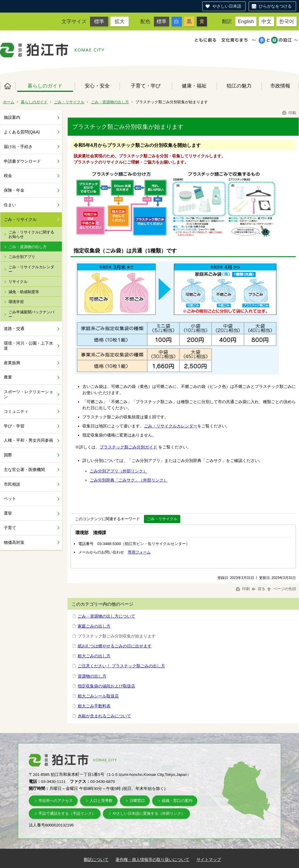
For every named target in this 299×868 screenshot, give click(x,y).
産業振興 (12, 363)
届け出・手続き (18, 147)
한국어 (287, 21)
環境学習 (16, 302)
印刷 (289, 113)
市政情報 (280, 86)
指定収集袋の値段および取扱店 (106, 686)
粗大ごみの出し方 (94, 656)
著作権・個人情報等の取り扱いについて (152, 860)
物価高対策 (14, 542)
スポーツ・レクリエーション (28, 394)
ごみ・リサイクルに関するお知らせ (31, 234)
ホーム (8, 86)
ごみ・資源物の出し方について (106, 616)
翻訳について (96, 860)
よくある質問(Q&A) (22, 132)
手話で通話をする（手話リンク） (67, 813)
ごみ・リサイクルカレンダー (31, 269)
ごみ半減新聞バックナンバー (31, 314)
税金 (8, 176)
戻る (258, 589)
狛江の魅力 (239, 86)
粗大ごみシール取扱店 (98, 696)
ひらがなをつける (275, 6)
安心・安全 (97, 86)
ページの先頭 (281, 589)
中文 (266, 21)
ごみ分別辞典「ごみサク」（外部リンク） (129, 480)
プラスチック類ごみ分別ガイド (128, 447)
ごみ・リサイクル (69, 102)
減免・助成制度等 (24, 292)
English (246, 21)
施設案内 (12, 117)
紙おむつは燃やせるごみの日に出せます (115, 646)
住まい (10, 205)
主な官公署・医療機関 (24, 470)
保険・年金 (14, 190)
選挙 (8, 513)
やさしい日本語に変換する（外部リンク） (149, 813)
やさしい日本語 (227, 6)
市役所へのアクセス (56, 801)
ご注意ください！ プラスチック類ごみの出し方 (121, 666)
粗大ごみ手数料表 (94, 706)
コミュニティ (16, 411)
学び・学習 (14, 426)
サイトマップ (209, 860)
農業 (8, 377)
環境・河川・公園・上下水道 (28, 346)
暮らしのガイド (45, 86)
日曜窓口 (137, 801)
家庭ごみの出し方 (94, 626)
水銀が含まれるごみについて (104, 716)
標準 (99, 21)
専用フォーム (139, 552)
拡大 (120, 21)
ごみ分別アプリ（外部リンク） (118, 471)
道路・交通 (14, 329)
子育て (10, 528)
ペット (10, 499)
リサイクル (18, 282)
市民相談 (12, 484)
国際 (8, 455)
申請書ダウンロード (22, 161)
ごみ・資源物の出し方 (110, 102)
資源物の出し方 (92, 676)
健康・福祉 (194, 86)
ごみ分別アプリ (22, 257)
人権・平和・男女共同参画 (28, 440)
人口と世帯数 (101, 801)
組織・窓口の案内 (177, 801)
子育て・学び (146, 86)
